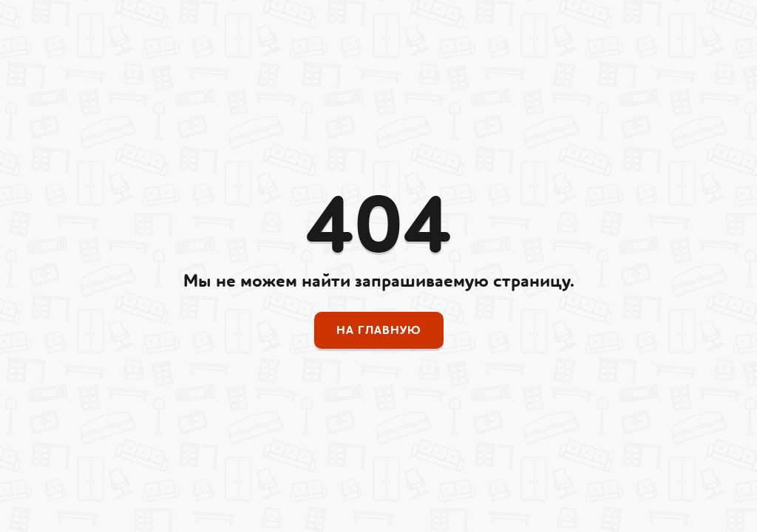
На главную (379, 330)
